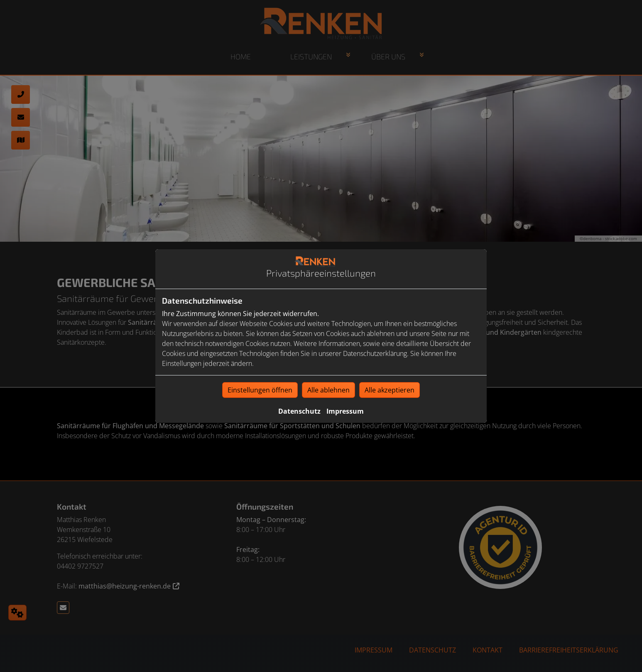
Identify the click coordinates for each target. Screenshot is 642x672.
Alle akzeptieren (390, 390)
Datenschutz (299, 411)
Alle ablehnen (328, 390)
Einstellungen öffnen (260, 390)
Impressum (345, 411)
